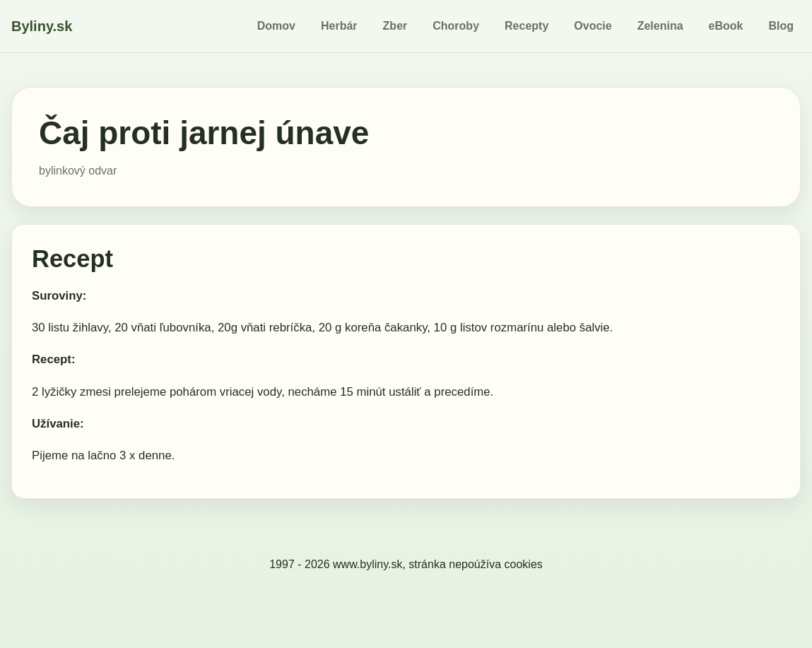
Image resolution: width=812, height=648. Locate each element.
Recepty (526, 26)
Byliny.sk (42, 26)
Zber (395, 26)
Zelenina (660, 26)
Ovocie (593, 26)
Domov (276, 26)
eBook (726, 26)
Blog (781, 26)
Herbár (339, 26)
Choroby (456, 26)
